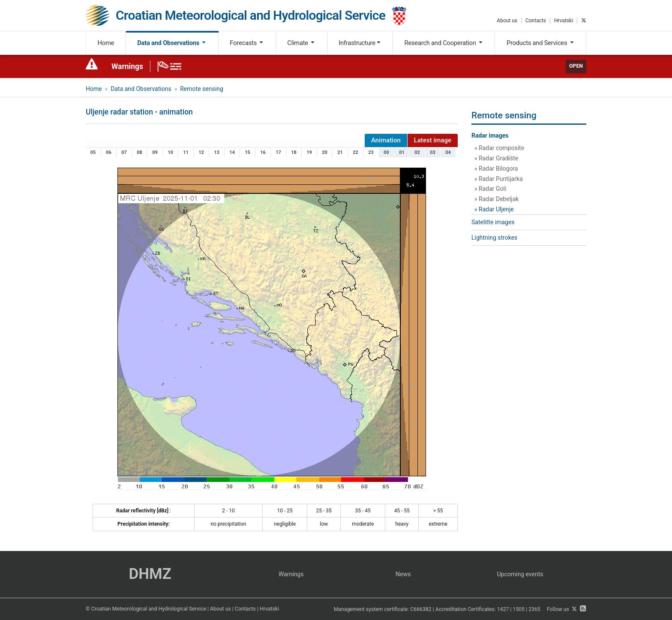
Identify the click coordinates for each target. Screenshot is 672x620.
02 (417, 152)
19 (309, 152)
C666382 (421, 609)
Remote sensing (201, 89)
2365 (534, 609)
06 (109, 152)
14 (232, 152)
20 (325, 152)
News (403, 574)
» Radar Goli (490, 189)
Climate (301, 43)
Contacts (536, 21)
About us (507, 21)
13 (217, 152)
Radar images (490, 135)
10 (170, 152)
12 (201, 152)
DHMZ (150, 574)
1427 (503, 609)
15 (247, 152)
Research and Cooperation (444, 43)
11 (186, 152)
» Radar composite (499, 148)
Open (576, 66)
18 (294, 152)
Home (106, 43)
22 (355, 152)
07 (124, 152)
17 (278, 152)
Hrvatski (564, 21)
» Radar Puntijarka (499, 179)
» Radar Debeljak (496, 199)
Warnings (127, 66)
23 (371, 152)
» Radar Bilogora (496, 169)
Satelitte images (493, 222)
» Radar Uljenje (494, 209)
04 (448, 152)
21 (340, 152)
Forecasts (247, 43)
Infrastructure (360, 43)
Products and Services (541, 43)
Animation (386, 140)
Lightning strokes (494, 238)
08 (139, 152)
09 (155, 152)
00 (386, 152)
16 (263, 152)
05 (93, 152)
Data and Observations (172, 43)
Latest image (433, 140)
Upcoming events (520, 574)
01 (402, 152)
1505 (519, 609)
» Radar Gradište (496, 158)
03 (433, 152)
